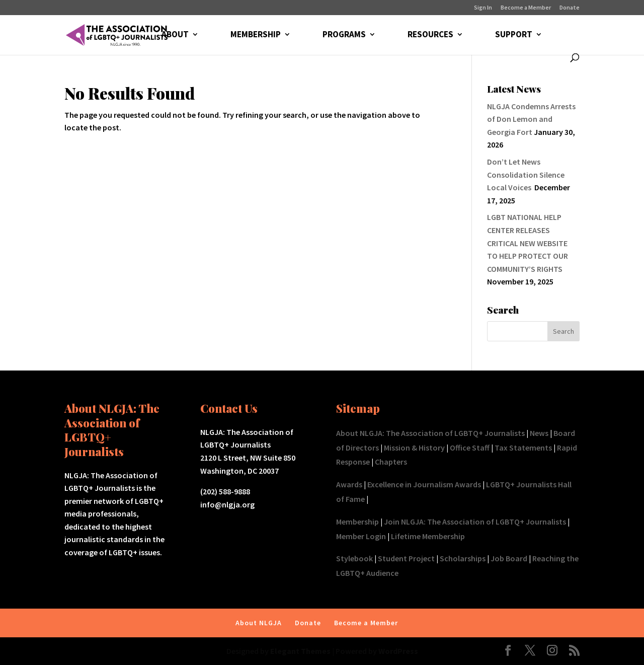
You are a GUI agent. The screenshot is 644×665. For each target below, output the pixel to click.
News (539, 433)
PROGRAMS (344, 35)
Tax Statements (523, 448)
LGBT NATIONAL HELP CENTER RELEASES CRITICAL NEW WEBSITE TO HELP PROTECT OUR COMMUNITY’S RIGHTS (528, 243)
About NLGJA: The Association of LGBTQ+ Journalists (430, 433)
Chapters (391, 462)
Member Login (361, 536)
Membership (357, 522)
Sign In (483, 8)
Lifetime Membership (428, 536)
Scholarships (463, 558)
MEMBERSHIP (256, 35)
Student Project (406, 558)
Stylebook (354, 558)
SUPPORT (514, 35)
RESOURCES (430, 35)
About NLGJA (259, 623)
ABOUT (175, 35)
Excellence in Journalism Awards (424, 484)
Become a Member (526, 8)
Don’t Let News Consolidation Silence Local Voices (526, 174)
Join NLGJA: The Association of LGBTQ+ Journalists (475, 522)
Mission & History (414, 448)
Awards (349, 484)
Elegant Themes (300, 651)
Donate (570, 8)
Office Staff (470, 448)
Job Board (509, 558)
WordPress (398, 651)
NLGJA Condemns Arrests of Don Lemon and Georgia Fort (531, 119)
